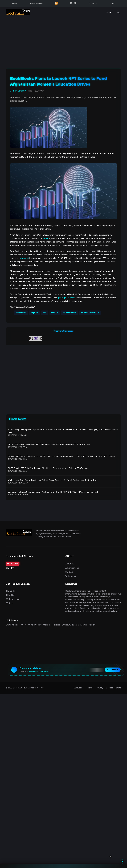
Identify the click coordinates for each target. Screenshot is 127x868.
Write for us (71, 576)
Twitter (10, 595)
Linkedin (11, 591)
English (92, 3)
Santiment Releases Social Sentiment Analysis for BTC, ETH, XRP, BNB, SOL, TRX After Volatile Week (53, 492)
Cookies (110, 688)
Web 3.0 (92, 625)
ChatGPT (10, 568)
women (55, 313)
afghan (34, 313)
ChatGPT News (13, 625)
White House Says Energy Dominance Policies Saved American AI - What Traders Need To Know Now (53, 480)
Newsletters (13, 599)
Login (112, 3)
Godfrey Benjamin (18, 91)
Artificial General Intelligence (40, 625)
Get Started (112, 670)
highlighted (24, 258)
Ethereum (66, 625)
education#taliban (90, 313)
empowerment (70, 313)
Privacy (100, 688)
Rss (9, 603)
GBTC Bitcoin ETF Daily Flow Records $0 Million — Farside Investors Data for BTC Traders (48, 468)
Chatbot (13, 564)
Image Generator (80, 625)
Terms (91, 688)
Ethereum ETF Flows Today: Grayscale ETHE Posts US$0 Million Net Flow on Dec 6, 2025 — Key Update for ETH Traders (62, 456)
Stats (119, 688)
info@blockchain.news (39, 672)
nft (45, 313)
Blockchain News (20, 688)
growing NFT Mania (66, 298)
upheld (46, 238)
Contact (69, 572)
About (15, 3)
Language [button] (78, 688)
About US (70, 564)
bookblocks (21, 313)
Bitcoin (57, 625)
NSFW (24, 625)
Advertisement (37, 3)
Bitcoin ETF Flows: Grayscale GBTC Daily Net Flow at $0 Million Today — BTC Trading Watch (49, 444)
